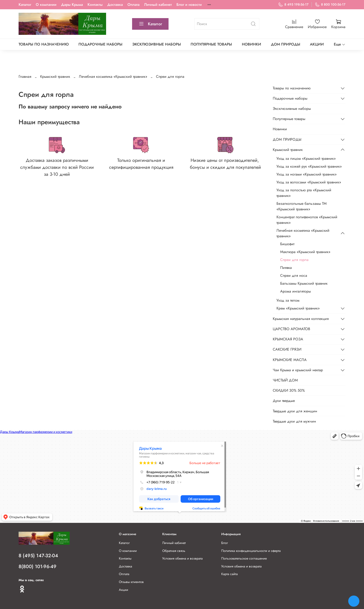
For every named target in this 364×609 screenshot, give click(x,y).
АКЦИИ (317, 44)
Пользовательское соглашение (244, 558)
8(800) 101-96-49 (37, 567)
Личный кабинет (158, 5)
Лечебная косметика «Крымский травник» (113, 77)
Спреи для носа (294, 275)
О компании (46, 5)
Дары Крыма (72, 5)
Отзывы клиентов (131, 582)
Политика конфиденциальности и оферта (251, 551)
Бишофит (287, 244)
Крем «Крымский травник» (298, 308)
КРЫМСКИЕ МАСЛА (290, 360)
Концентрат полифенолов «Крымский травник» (307, 220)
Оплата (133, 5)
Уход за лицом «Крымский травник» (306, 158)
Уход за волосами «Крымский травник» (309, 182)
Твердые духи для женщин (295, 411)
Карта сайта (229, 574)
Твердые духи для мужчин (294, 421)
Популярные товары (211, 44)
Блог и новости (189, 5)
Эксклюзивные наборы (157, 44)
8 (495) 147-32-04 (38, 556)
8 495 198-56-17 (293, 5)
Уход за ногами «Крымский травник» (307, 174)
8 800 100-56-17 (330, 5)
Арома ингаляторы (296, 291)
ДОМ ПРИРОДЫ (286, 44)
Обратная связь (174, 551)
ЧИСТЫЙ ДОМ (285, 380)
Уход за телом (288, 300)
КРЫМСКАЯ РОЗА (288, 339)
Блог (225, 543)
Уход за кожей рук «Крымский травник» (309, 166)
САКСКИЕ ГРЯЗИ (287, 349)
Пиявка (286, 268)
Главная (25, 77)
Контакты (95, 5)
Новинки (252, 44)
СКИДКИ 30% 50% (289, 390)
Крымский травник (55, 77)
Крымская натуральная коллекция (301, 319)
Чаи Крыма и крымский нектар (298, 370)
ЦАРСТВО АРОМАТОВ (291, 329)
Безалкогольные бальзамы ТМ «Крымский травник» (302, 206)
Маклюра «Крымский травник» (305, 252)
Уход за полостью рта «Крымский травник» (304, 193)
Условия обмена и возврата (182, 558)
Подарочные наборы (100, 44)
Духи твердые (284, 401)
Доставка (115, 5)
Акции (123, 590)
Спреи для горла (294, 260)
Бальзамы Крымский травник (304, 283)
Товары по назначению (44, 44)
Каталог (25, 5)
